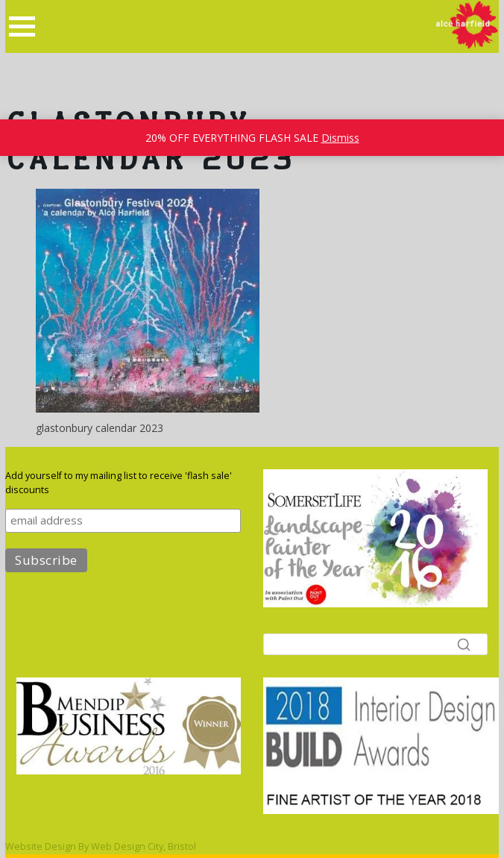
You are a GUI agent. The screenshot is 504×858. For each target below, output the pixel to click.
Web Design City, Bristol (144, 846)
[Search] (375, 644)
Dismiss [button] (340, 138)
